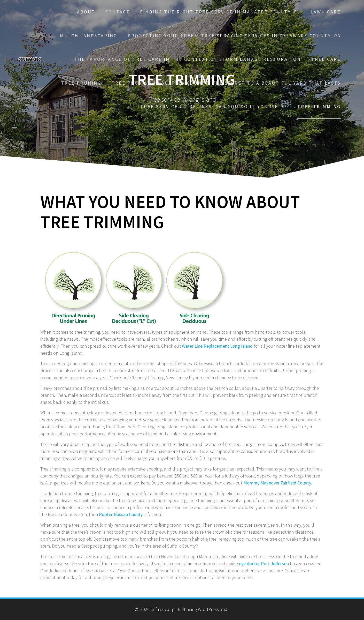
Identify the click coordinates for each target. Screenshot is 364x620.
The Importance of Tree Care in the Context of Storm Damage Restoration (188, 59)
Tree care (326, 59)
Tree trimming (319, 106)
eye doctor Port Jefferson (264, 563)
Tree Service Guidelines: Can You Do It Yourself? (214, 106)
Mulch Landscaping (89, 36)
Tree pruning (81, 83)
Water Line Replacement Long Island (217, 346)
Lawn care (326, 12)
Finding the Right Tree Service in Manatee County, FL (220, 12)
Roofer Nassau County (121, 514)
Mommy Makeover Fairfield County (277, 483)
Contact (118, 12)
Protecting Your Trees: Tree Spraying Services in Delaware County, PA (234, 36)
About (86, 12)
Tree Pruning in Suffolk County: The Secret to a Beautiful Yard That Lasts (226, 83)
